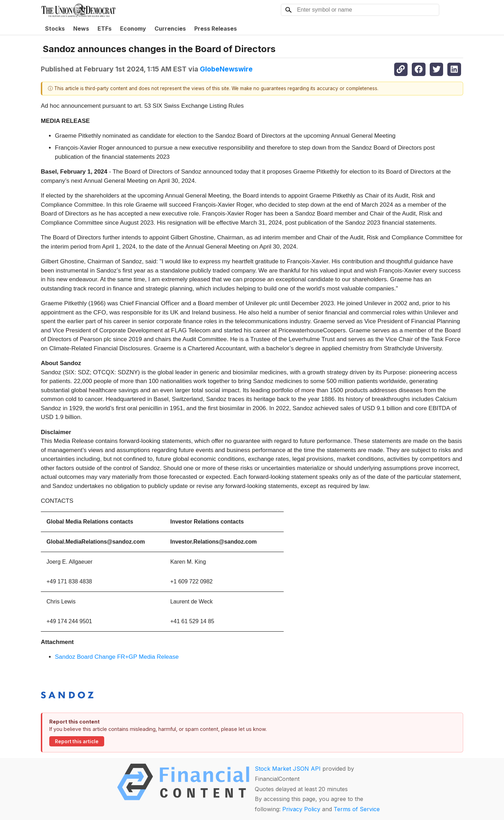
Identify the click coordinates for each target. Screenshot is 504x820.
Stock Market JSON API (288, 769)
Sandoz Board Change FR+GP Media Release (117, 657)
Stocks (55, 29)
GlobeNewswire (226, 69)
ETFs (105, 29)
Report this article (77, 741)
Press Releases (216, 29)
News (81, 29)
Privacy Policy (301, 809)
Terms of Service (357, 809)
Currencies (170, 29)
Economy (133, 29)
